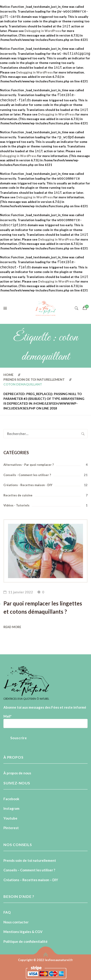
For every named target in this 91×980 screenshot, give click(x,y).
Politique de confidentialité (25, 941)
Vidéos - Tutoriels (16, 505)
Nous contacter (16, 922)
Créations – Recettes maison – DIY (31, 880)
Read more (12, 627)
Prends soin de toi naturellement (34, 379)
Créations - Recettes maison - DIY (28, 485)
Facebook (11, 799)
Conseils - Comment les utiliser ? (27, 475)
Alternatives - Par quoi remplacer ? (29, 465)
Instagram (11, 808)
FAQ (7, 912)
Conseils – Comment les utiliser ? (29, 870)
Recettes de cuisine (18, 495)
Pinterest (11, 828)
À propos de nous (17, 773)
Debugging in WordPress (43, 31)
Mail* (8, 716)
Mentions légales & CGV (23, 932)
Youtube (10, 818)
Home (8, 375)
